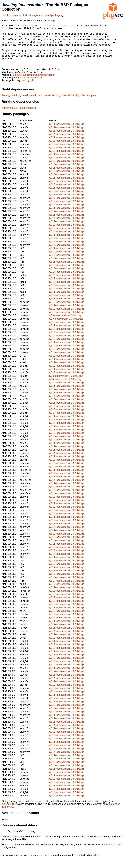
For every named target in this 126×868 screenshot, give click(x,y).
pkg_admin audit (15, 846)
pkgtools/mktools (65, 104)
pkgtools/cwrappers (85, 104)
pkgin (66, 810)
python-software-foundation (27, 87)
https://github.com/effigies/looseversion (33, 84)
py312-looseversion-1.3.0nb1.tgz (66, 136)
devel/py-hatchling (11, 104)
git (32, 89)
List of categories (32, 15)
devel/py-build (29, 104)
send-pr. (95, 864)
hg (28, 89)
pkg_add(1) (8, 813)
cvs (24, 89)
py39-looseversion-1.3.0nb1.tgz (65, 328)
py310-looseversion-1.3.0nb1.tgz (66, 160)
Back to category (12, 15)
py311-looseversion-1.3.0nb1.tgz (66, 133)
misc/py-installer (47, 104)
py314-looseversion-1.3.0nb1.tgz (66, 143)
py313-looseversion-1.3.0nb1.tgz (66, 140)
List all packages (53, 15)
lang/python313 (10, 117)
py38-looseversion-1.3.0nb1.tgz (65, 324)
